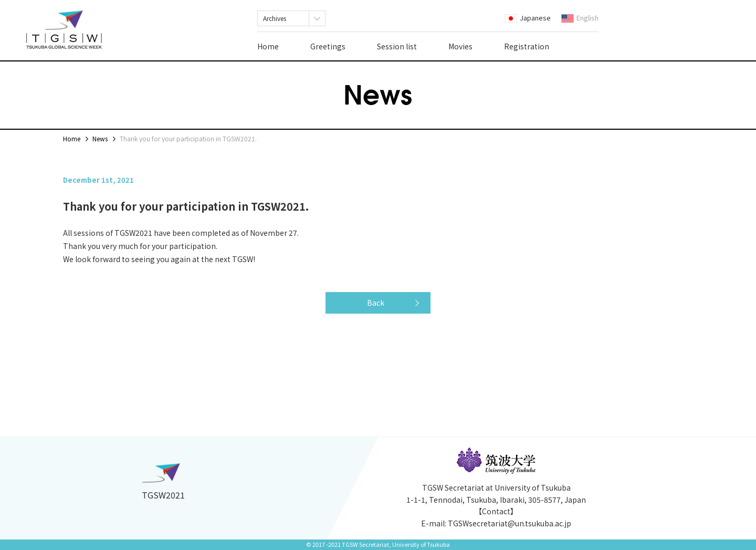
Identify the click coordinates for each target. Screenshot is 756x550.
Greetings (328, 46)
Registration (527, 46)
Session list (397, 46)
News (100, 138)
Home (268, 46)
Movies (460, 46)
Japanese (528, 18)
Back (376, 303)
